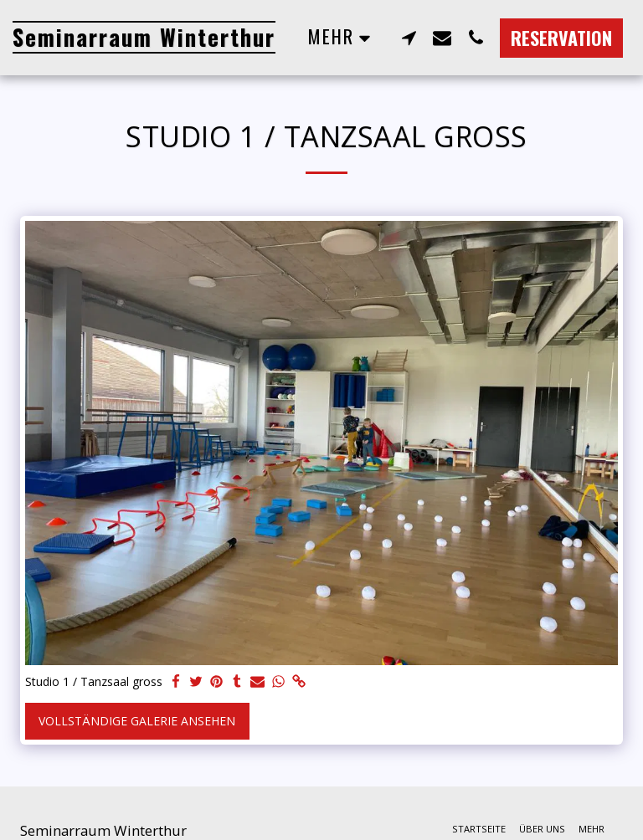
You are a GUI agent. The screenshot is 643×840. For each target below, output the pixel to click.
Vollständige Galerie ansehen (137, 721)
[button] (409, 37)
